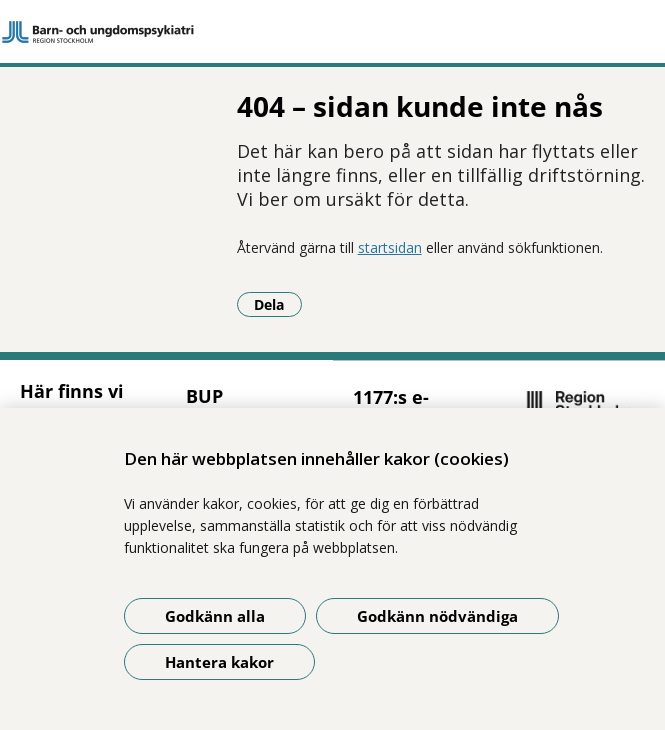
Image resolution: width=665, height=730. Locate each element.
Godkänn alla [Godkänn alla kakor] (215, 616)
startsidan (390, 247)
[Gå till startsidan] (332, 32)
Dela (278, 304)
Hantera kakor (219, 662)
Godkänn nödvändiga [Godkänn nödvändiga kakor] (437, 616)
